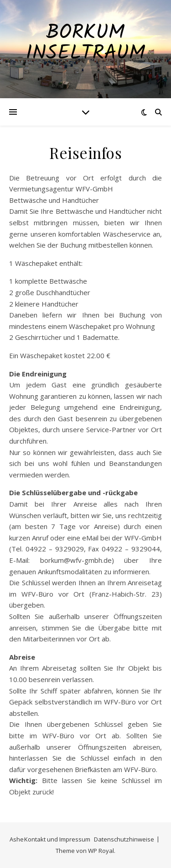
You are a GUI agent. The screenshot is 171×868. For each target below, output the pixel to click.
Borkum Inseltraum (85, 43)
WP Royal (101, 851)
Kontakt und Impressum (57, 839)
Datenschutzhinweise (124, 839)
